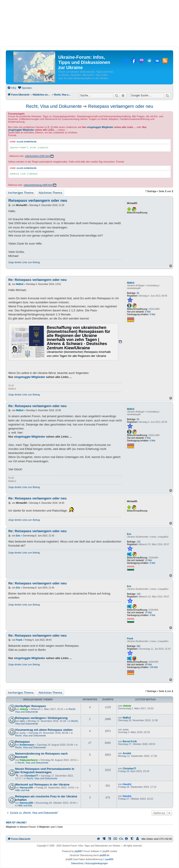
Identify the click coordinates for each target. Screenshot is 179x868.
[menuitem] (12, 88)
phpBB (78, 851)
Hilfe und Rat (22, 790)
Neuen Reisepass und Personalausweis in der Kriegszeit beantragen (45, 770)
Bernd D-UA (130, 741)
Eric (129, 534)
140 (139, 542)
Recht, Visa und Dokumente (54, 106)
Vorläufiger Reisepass (31, 706)
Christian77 (31, 776)
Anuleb (127, 753)
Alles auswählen (27, 142)
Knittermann (27, 745)
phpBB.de (104, 855)
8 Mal (148, 312)
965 (139, 646)
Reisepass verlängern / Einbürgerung (41, 718)
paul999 (109, 859)
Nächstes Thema (50, 193)
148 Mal (154, 667)
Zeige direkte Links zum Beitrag (24, 262)
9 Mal (152, 563)
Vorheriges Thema (21, 193)
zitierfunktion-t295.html (37, 156)
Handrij (127, 784)
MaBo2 (131, 283)
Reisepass (22, 742)
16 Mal (148, 560)
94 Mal (148, 665)
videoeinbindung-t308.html (38, 185)
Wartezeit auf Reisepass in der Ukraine (42, 784)
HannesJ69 (26, 788)
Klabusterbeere (29, 760)
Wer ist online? (16, 822)
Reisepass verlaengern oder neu (121, 106)
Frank (130, 639)
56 (138, 293)
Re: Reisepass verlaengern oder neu (37, 280)
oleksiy (24, 709)
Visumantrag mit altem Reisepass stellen (44, 730)
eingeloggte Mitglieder (100, 127)
